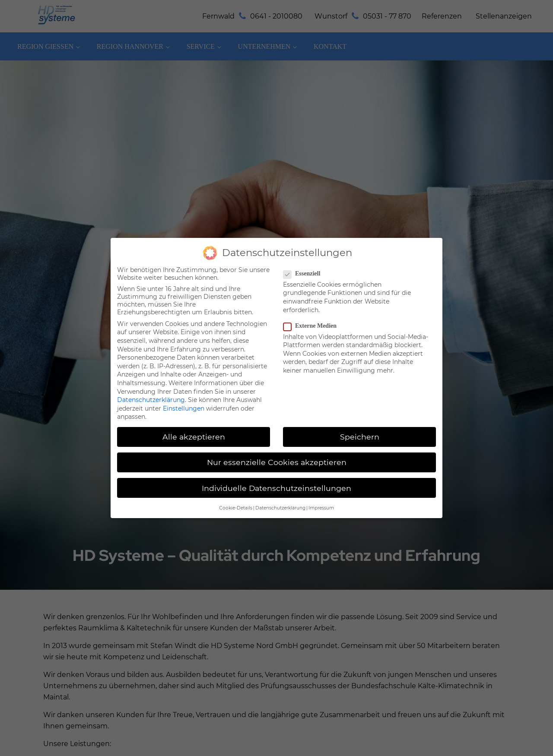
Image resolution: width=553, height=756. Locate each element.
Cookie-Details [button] (236, 495)
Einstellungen (184, 395)
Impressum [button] (321, 495)
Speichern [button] (360, 424)
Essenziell (304, 261)
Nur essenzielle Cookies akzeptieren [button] (277, 450)
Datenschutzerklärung (151, 387)
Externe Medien (313, 313)
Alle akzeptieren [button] (194, 424)
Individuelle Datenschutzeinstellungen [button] (276, 475)
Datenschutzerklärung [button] (280, 495)
